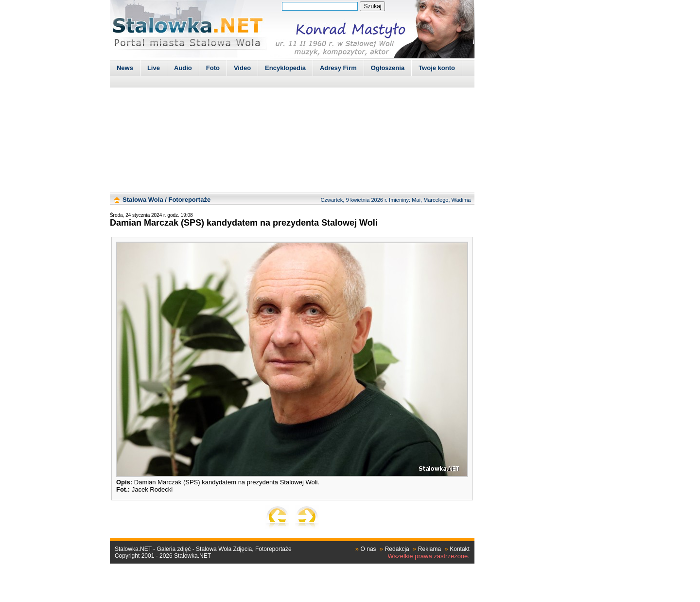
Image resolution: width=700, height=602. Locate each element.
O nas (368, 549)
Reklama (429, 549)
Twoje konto (437, 68)
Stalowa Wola (143, 200)
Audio (183, 68)
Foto (213, 68)
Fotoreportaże (189, 200)
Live (154, 68)
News (125, 68)
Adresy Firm (338, 68)
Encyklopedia (285, 68)
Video (242, 68)
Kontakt (460, 549)
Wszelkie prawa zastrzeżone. (429, 556)
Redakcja (397, 549)
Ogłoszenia (388, 68)
